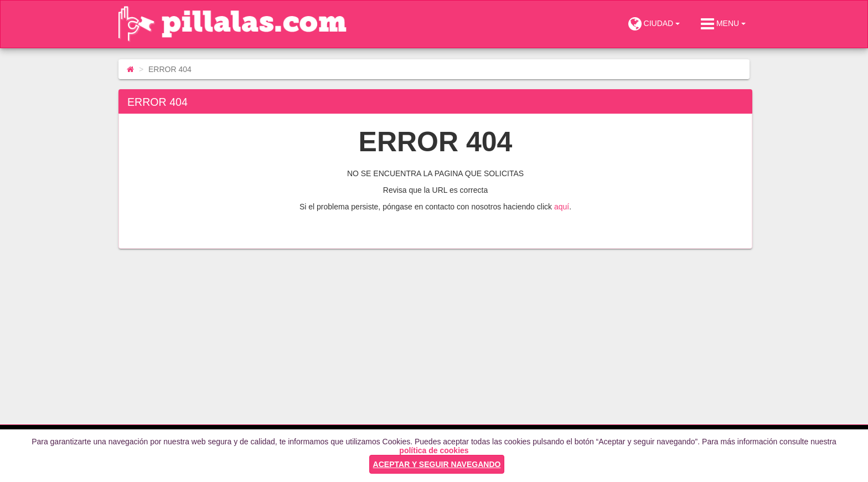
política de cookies (434, 450)
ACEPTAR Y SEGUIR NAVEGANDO (437, 464)
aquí (562, 207)
